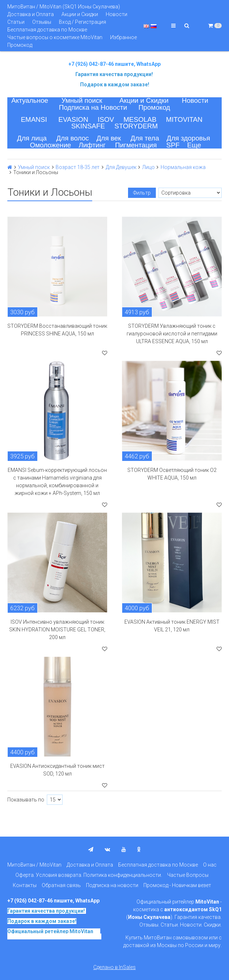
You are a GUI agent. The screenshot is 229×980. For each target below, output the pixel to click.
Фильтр (142, 193)
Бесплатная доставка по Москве (47, 30)
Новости (117, 14)
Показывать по (26, 800)
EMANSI (34, 119)
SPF (173, 145)
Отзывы (42, 22)
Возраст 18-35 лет (78, 167)
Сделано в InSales (114, 967)
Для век (109, 138)
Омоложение (51, 145)
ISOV (106, 119)
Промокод (20, 45)
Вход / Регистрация (82, 22)
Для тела (145, 138)
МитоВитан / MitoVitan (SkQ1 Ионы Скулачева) (64, 7)
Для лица (32, 138)
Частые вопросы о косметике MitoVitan (55, 37)
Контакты (25, 885)
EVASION (74, 119)
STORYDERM (136, 126)
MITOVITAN (184, 119)
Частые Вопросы (188, 875)
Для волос (73, 138)
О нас (210, 865)
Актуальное (30, 100)
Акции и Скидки (80, 14)
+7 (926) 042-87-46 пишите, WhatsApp (114, 64)
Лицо (149, 167)
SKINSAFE (88, 126)
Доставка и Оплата (31, 14)
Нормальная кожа (183, 167)
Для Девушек (121, 167)
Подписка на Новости (93, 107)
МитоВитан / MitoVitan (34, 865)
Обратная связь (61, 885)
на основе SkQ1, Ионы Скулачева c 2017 (54, 934)
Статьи (16, 22)
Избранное (123, 37)
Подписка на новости (112, 885)
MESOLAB (140, 119)
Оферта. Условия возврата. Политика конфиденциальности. (89, 875)
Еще (194, 145)
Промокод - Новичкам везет (177, 885)
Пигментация (136, 145)
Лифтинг (92, 145)
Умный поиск (82, 100)
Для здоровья (189, 138)
